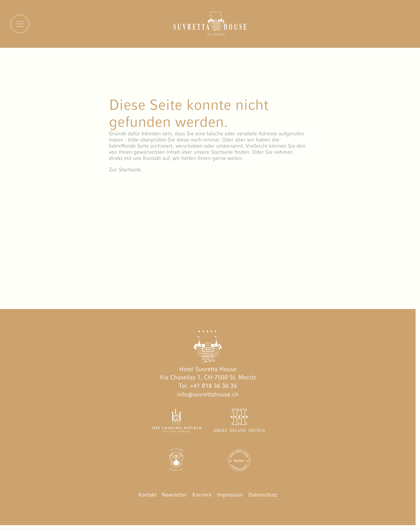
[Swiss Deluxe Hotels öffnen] (239, 422)
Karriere (202, 495)
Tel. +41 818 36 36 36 (208, 386)
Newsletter (174, 495)
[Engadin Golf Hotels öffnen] (176, 461)
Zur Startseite (125, 169)
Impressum (230, 495)
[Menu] (20, 24)
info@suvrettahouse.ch (208, 394)
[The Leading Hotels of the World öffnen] (176, 422)
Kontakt (147, 495)
